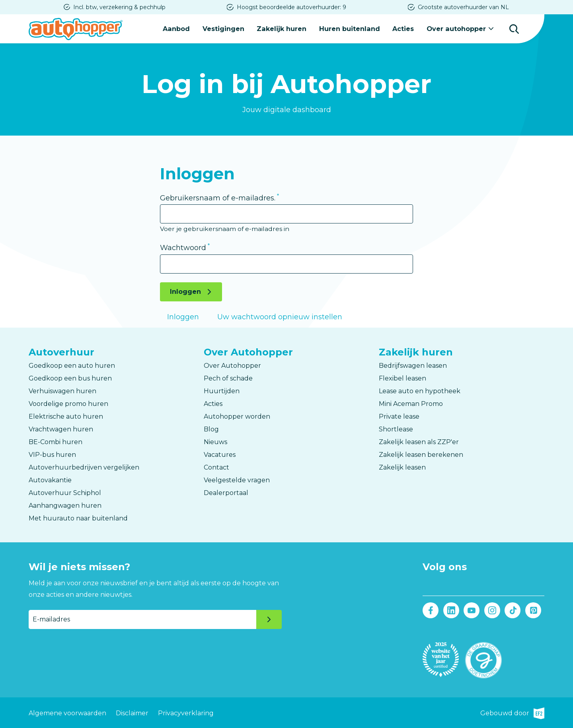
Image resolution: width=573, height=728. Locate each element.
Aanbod (177, 28)
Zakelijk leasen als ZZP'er (419, 442)
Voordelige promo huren (68, 404)
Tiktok (513, 610)
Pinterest (533, 610)
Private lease (399, 416)
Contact (216, 467)
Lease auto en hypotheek (420, 391)
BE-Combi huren (56, 442)
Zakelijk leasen (402, 467)
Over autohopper (456, 28)
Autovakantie (50, 480)
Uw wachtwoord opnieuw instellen (280, 316)
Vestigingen (224, 28)
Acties (403, 28)
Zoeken (514, 29)
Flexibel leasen (402, 378)
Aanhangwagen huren (65, 506)
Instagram (492, 610)
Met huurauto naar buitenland (78, 518)
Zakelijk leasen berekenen (421, 455)
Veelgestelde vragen (237, 480)
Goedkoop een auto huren (72, 366)
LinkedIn (451, 610)
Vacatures (220, 455)
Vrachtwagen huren (61, 429)
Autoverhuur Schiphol (65, 493)
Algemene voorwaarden (67, 712)
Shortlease (396, 429)
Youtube (472, 610)
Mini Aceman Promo (411, 404)
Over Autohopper (232, 366)
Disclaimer (132, 712)
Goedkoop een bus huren (70, 378)
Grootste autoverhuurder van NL (463, 7)
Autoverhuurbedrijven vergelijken (84, 467)
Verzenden (269, 619)
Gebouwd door (512, 712)
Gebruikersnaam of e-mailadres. (218, 198)
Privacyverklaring (186, 712)
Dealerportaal (226, 493)
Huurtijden (222, 391)
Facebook (431, 610)
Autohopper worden (237, 416)
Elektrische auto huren (66, 416)
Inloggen (185, 291)
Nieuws (215, 442)
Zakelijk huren (283, 28)
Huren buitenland (350, 28)
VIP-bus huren (52, 455)
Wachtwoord (183, 248)
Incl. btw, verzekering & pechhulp (119, 7)
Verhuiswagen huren (62, 391)
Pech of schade (228, 378)
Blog (211, 429)
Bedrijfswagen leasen (413, 366)
